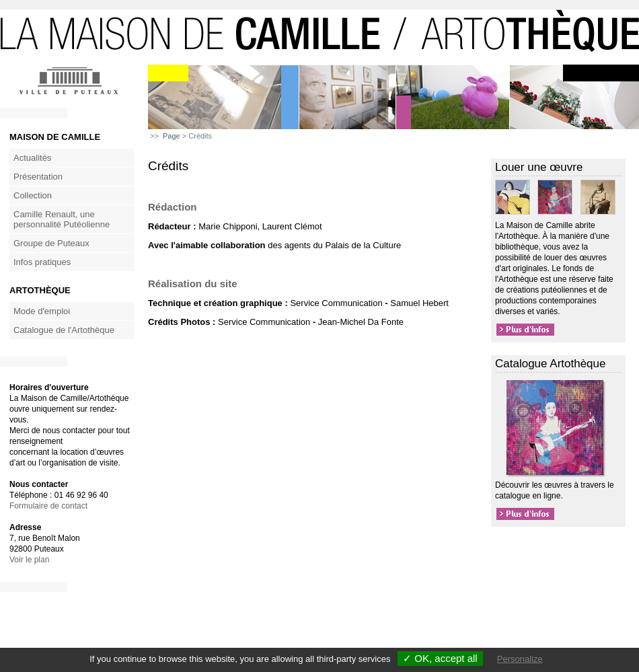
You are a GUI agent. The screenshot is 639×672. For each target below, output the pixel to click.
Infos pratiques (42, 262)
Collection (33, 195)
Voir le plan (29, 560)
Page (172, 136)
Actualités (32, 158)
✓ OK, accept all (440, 658)
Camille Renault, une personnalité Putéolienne (62, 219)
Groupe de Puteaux (51, 243)
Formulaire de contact (48, 506)
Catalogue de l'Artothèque (64, 330)
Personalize (520, 659)
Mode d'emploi (42, 311)
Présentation (38, 177)
